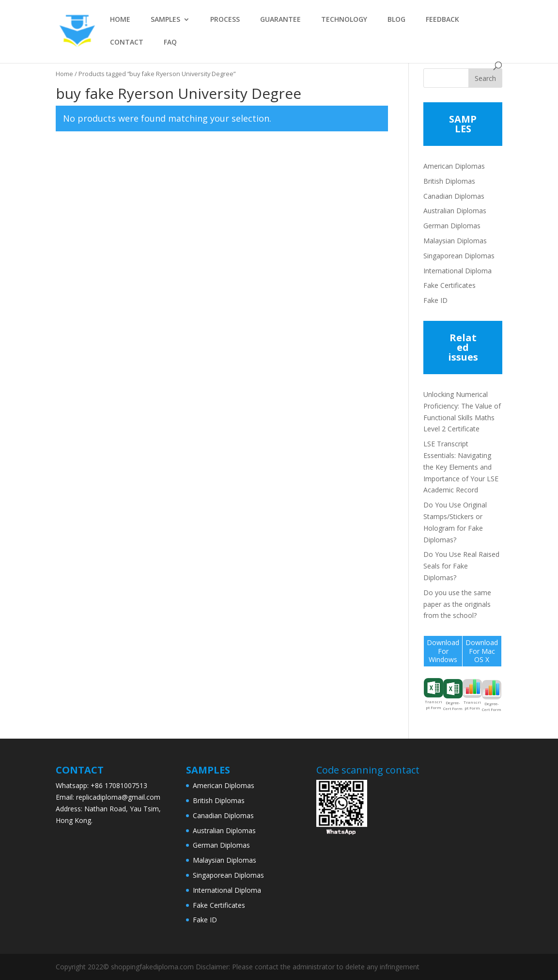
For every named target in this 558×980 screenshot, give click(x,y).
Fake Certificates (449, 285)
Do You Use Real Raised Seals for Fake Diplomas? (461, 566)
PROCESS (225, 20)
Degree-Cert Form (453, 695)
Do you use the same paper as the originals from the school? (457, 604)
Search (485, 78)
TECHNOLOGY (344, 20)
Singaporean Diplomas (459, 256)
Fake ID (435, 300)
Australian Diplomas (455, 211)
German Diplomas (452, 226)
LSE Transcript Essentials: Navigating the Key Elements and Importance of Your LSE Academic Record (461, 467)
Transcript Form (434, 694)
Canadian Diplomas (454, 196)
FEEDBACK (442, 20)
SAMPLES (165, 20)
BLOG (396, 20)
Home (64, 74)
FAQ (170, 43)
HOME (120, 20)
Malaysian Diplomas (455, 241)
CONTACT (127, 43)
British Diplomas (449, 181)
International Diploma (457, 271)
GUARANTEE (280, 20)
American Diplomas (454, 166)
